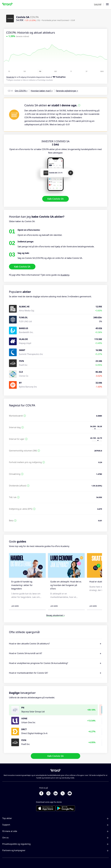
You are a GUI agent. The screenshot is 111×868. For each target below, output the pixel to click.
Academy (65, 275)
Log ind (98, 4)
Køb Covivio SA (55, 199)
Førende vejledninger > (67, 91)
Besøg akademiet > (55, 615)
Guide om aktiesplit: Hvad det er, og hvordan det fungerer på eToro (66, 585)
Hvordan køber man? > (42, 91)
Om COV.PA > (21, 91)
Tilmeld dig (10, 77)
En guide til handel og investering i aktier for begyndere (22, 585)
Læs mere (15, 606)
